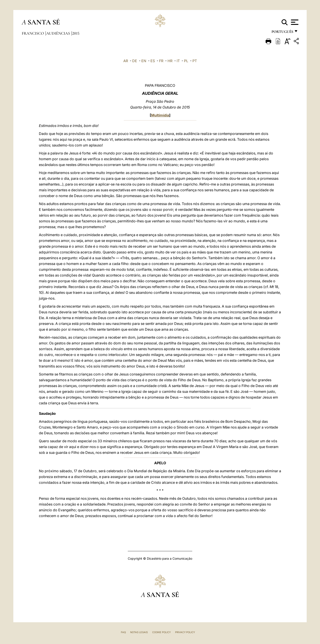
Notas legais (139, 632)
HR (170, 61)
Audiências (59, 33)
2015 (76, 33)
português (282, 33)
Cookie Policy (161, 632)
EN (144, 61)
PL (186, 61)
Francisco (33, 33)
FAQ (123, 632)
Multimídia (160, 115)
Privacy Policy (185, 632)
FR (161, 61)
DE (135, 61)
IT (178, 61)
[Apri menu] (294, 22)
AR (126, 61)
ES (153, 61)
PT (195, 61)
